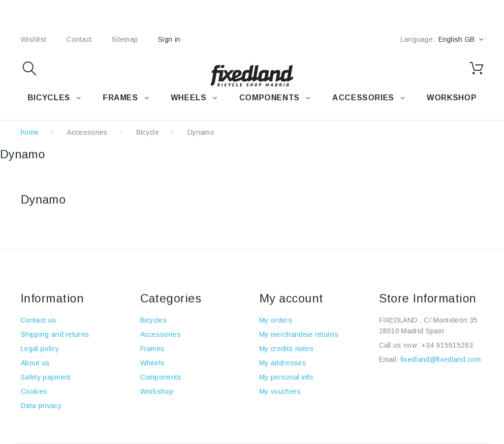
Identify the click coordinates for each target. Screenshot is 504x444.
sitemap (125, 39)
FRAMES (121, 98)
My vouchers (280, 391)
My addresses (283, 363)
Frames (153, 349)
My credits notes (286, 349)
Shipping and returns (55, 334)
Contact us (38, 320)
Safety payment (46, 377)
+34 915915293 (447, 345)
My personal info (286, 377)
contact (79, 39)
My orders (276, 320)
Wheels (153, 363)
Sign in (169, 39)
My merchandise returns (299, 334)
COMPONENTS (269, 98)
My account (291, 298)
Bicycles (154, 320)
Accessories (363, 98)
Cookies (34, 391)
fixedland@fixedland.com (441, 359)
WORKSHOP (452, 98)
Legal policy (40, 349)
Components (161, 377)
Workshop (157, 391)
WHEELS (189, 98)
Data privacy (41, 406)
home (30, 132)
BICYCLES (49, 98)
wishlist (33, 39)
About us (35, 363)
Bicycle (148, 132)
